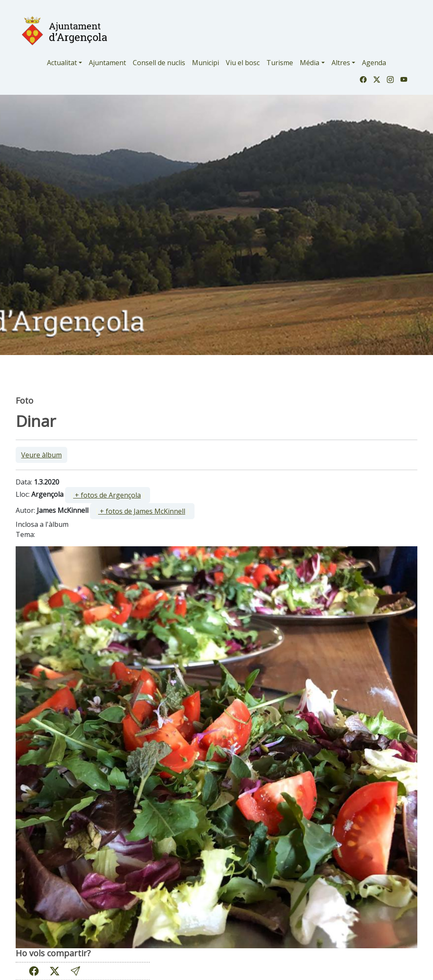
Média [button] (310, 63)
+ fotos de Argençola (107, 495)
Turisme (280, 63)
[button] (75, 971)
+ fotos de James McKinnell (142, 511)
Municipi (206, 63)
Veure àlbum (41, 455)
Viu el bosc (243, 63)
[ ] (108, 495)
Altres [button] (341, 63)
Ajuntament (107, 63)
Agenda (374, 63)
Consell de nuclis (159, 63)
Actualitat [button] (62, 63)
